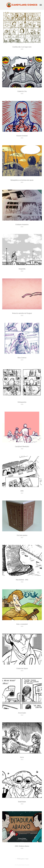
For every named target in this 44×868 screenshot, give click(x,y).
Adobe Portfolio (25, 865)
